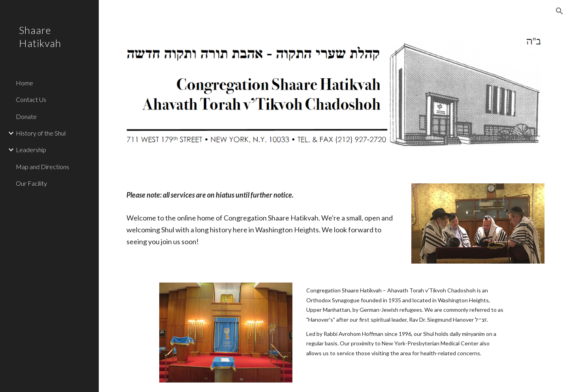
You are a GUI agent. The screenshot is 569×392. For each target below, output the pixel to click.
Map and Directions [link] (42, 167)
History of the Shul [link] (41, 133)
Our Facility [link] (31, 183)
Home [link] (24, 83)
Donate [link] (26, 116)
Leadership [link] (31, 150)
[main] (262, 195)
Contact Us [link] (31, 99)
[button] (560, 11)
